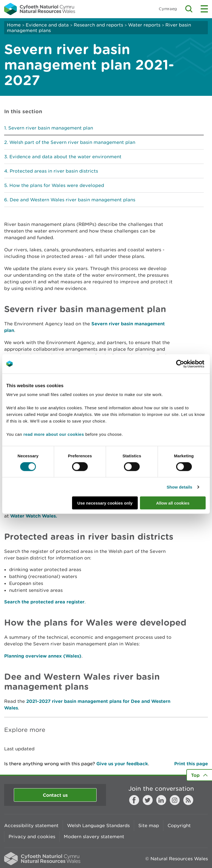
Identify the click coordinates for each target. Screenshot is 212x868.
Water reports (144, 25)
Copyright (179, 825)
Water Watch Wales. (34, 516)
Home (14, 25)
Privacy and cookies (32, 837)
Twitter (148, 800)
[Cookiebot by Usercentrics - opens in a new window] (190, 364)
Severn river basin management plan (51, 128)
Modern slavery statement (94, 837)
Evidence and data (47, 25)
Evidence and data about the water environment (65, 157)
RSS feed (188, 800)
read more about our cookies (54, 434)
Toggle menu (204, 9)
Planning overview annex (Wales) (43, 656)
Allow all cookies (173, 503)
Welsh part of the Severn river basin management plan (72, 142)
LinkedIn (161, 800)
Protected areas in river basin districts (54, 171)
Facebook (134, 800)
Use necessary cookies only (105, 503)
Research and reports (98, 25)
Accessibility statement (31, 825)
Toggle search (189, 9)
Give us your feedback (122, 763)
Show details (180, 487)
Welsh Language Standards (98, 825)
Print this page (191, 763)
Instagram (175, 800)
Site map (149, 825)
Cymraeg (168, 9)
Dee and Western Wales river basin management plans (72, 200)
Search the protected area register (44, 602)
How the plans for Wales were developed (57, 185)
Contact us (55, 795)
